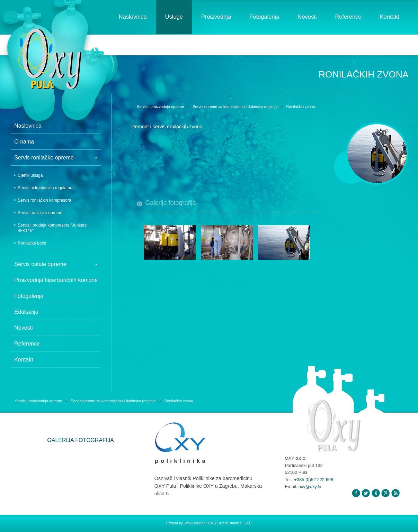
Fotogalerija (264, 17)
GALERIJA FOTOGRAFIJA (81, 440)
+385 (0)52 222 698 (314, 480)
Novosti (307, 17)
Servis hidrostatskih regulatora (46, 188)
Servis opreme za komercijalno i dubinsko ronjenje (235, 107)
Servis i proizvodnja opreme (161, 107)
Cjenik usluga (30, 175)
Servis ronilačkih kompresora (44, 200)
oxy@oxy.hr (310, 487)
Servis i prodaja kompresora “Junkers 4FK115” (52, 228)
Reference (348, 17)
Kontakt (390, 17)
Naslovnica (133, 17)
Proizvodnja (216, 17)
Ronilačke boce (32, 243)
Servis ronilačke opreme (40, 213)
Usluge (174, 17)
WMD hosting (195, 523)
